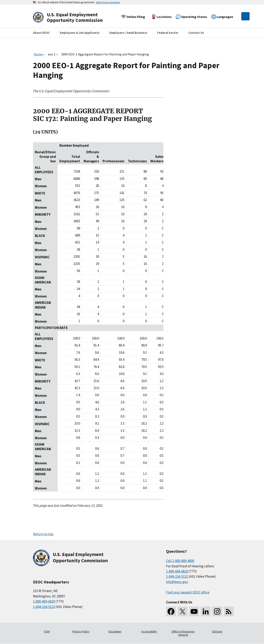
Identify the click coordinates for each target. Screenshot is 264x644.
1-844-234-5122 (44, 607)
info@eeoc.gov (177, 582)
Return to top (43, 534)
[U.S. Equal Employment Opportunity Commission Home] (73, 17)
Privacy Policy (81, 631)
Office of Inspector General (183, 633)
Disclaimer (115, 631)
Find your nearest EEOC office (188, 592)
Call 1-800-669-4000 (180, 561)
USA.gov (217, 631)
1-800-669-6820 (44, 601)
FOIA (47, 631)
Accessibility (149, 631)
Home (38, 54)
